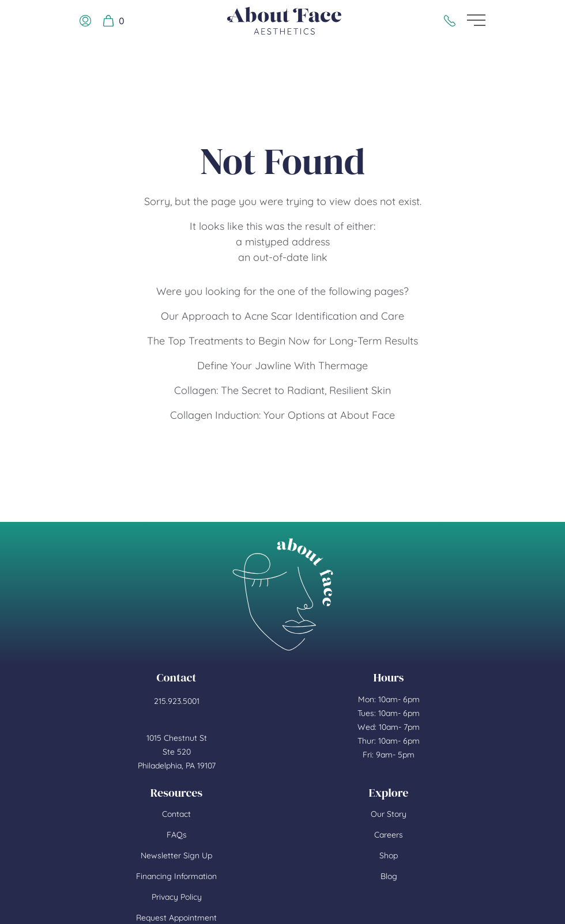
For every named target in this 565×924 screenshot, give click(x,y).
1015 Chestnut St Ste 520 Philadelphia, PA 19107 (177, 752)
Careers (389, 835)
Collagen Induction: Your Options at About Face (282, 415)
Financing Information (176, 876)
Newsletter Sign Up (176, 855)
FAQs (177, 835)
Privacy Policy (177, 897)
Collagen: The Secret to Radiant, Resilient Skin (282, 390)
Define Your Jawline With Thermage (282, 366)
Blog (389, 876)
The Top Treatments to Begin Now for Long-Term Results (282, 341)
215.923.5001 (177, 701)
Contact (176, 814)
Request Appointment (176, 918)
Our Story (389, 814)
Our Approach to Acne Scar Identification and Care (282, 316)
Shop (389, 855)
